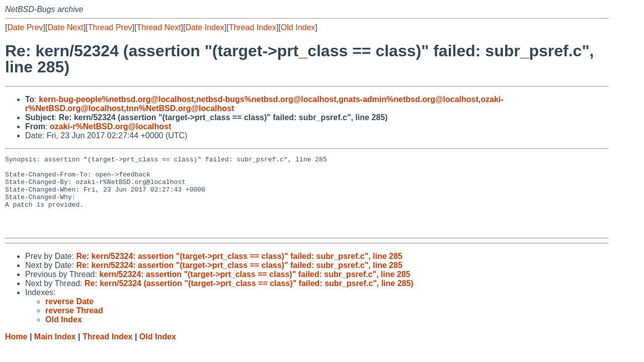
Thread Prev (110, 27)
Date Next (65, 27)
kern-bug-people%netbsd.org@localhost (116, 99)
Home (16, 352)
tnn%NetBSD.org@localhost (180, 108)
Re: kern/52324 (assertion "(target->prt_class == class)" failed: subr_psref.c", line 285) (249, 298)
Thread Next (158, 27)
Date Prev (25, 27)
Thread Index (253, 27)
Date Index (205, 27)
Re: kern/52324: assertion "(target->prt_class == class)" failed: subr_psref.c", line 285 (239, 271)
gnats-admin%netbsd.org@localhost (409, 99)
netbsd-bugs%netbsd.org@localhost (266, 99)
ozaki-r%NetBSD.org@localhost (110, 126)
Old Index (298, 27)
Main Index (55, 352)
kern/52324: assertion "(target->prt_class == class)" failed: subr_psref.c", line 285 (255, 289)
